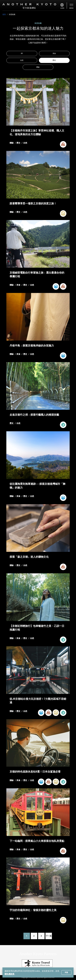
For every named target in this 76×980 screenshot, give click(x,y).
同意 (66, 972)
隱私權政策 (9, 974)
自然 (22, 60)
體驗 (38, 67)
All (22, 53)
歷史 (54, 60)
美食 (54, 53)
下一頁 (49, 936)
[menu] (64, 6)
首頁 (4, 14)
